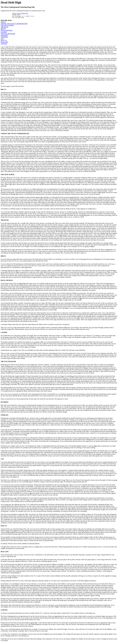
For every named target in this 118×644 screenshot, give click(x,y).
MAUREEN (4, 36)
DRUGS (3, 30)
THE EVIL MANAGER (8, 35)
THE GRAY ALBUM (7, 26)
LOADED (4, 33)
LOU (2, 40)
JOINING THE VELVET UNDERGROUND (14, 25)
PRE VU (3, 23)
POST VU (4, 41)
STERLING (4, 38)
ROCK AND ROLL (7, 31)
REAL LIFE (4, 43)
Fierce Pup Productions (20, 14)
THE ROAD (4, 28)
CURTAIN (4, 45)
